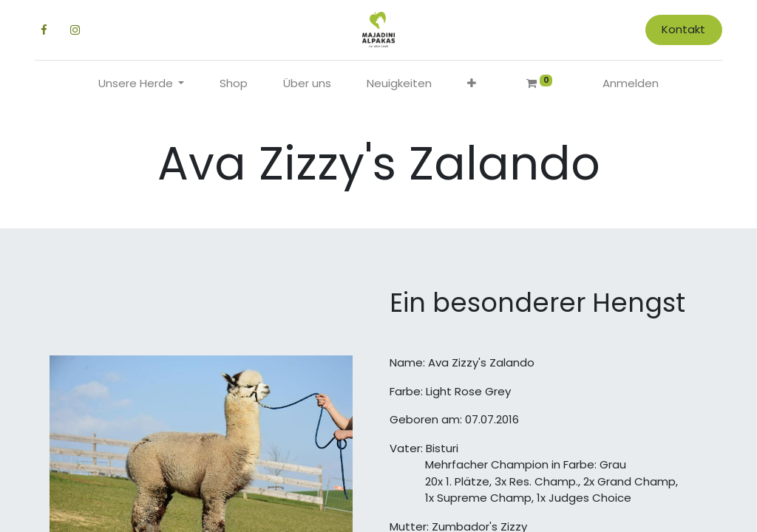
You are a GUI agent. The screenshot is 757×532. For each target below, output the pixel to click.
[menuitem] (234, 84)
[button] (472, 84)
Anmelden (631, 83)
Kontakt (683, 29)
